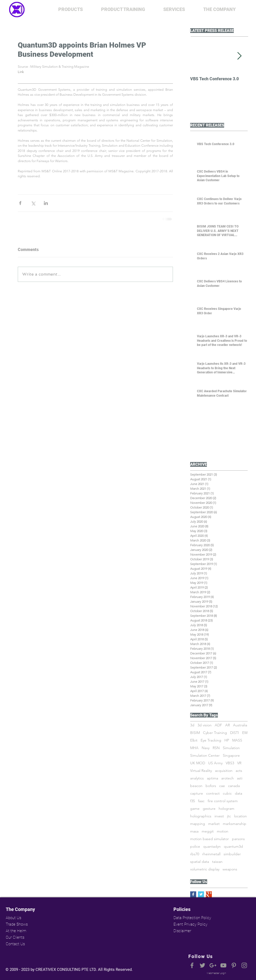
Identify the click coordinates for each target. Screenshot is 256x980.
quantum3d (233, 847)
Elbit (194, 740)
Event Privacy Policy (190, 924)
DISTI (235, 733)
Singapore (231, 756)
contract (213, 793)
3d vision (205, 725)
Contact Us (15, 944)
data (238, 793)
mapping (198, 824)
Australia (240, 725)
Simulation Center (205, 756)
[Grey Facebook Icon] (192, 965)
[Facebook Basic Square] (193, 894)
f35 (193, 801)
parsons (238, 839)
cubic (227, 793)
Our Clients (15, 937)
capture (197, 793)
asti (240, 778)
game (195, 809)
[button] (71, 9)
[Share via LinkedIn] (46, 203)
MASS (237, 740)
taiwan (217, 862)
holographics (201, 816)
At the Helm (16, 931)
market (214, 824)
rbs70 (195, 854)
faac (201, 801)
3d (192, 725)
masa (194, 831)
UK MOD (198, 763)
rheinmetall (211, 854)
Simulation (231, 748)
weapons (230, 869)
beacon (196, 786)
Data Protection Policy (192, 918)
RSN (216, 748)
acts (239, 771)
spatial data (200, 862)
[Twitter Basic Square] (201, 894)
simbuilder (232, 854)
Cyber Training (215, 733)
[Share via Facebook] (20, 203)
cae (222, 786)
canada (234, 786)
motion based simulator (210, 839)
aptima (213, 778)
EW (245, 733)
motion (223, 831)
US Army (215, 763)
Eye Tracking (211, 740)
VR (239, 763)
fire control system (223, 801)
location (240, 816)
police (195, 847)
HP (227, 740)
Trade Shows (17, 924)
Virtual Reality (201, 771)
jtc (229, 816)
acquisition (224, 771)
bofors (211, 786)
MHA (194, 748)
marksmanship (235, 824)
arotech (228, 778)
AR (228, 725)
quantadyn (212, 847)
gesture (209, 809)
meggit (208, 831)
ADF (218, 725)
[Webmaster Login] (216, 973)
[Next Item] (239, 56)
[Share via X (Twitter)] (33, 203)
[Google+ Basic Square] (209, 894)
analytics (197, 778)
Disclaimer (182, 931)
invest (219, 816)
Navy (206, 748)
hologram (226, 809)
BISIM (195, 733)
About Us (13, 918)
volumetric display (205, 869)
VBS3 (230, 763)
